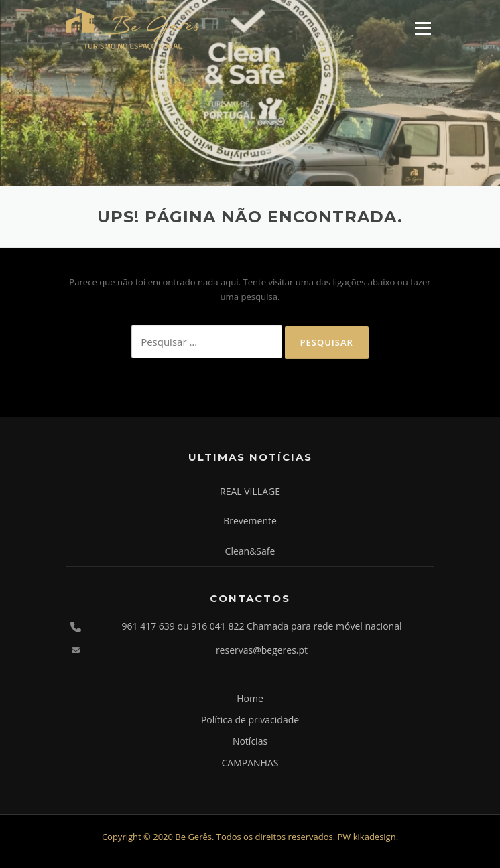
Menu (423, 28)
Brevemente (250, 521)
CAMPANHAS (250, 763)
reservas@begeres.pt (262, 650)
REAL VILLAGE (250, 491)
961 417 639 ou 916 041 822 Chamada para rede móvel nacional (262, 626)
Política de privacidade (250, 720)
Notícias (250, 741)
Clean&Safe (250, 551)
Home (250, 698)
